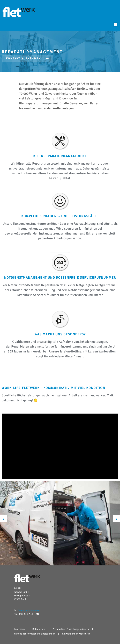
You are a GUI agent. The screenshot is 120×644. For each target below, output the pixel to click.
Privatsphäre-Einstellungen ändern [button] (71, 629)
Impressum (20, 629)
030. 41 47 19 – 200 (28, 610)
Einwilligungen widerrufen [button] (76, 634)
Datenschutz (39, 629)
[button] (115, 24)
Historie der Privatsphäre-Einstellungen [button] (35, 634)
